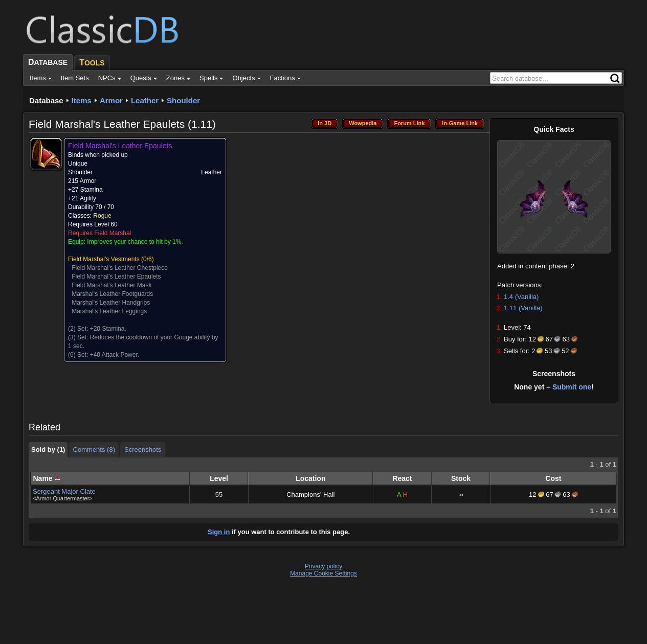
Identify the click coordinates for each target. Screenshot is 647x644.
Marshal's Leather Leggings (109, 311)
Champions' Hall (310, 494)
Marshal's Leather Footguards (112, 294)
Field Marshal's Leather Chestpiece (120, 268)
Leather (145, 100)
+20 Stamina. (108, 329)
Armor (111, 100)
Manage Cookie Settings (323, 573)
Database (46, 100)
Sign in (219, 532)
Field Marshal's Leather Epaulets (116, 277)
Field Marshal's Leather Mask (111, 285)
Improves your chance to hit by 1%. (135, 242)
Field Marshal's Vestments (104, 259)
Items (82, 100)
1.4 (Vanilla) (521, 297)
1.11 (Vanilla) (523, 308)
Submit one (572, 387)
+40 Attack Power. (115, 355)
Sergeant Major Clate (64, 491)
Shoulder (183, 100)
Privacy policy (323, 566)
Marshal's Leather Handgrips (111, 303)
